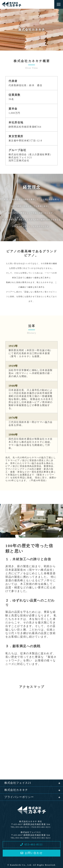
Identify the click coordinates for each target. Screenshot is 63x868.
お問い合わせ (32, 853)
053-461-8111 (31, 844)
